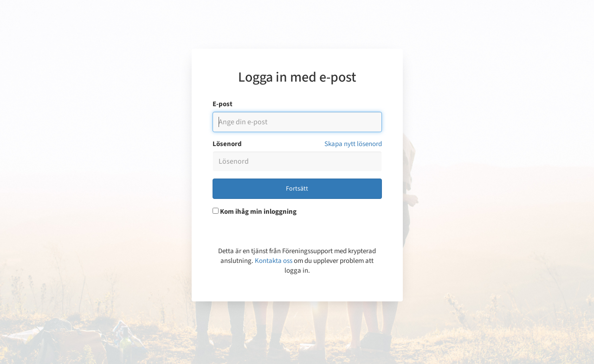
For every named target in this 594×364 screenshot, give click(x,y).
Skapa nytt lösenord (353, 144)
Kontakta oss (274, 261)
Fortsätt (297, 189)
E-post (223, 104)
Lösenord (227, 144)
